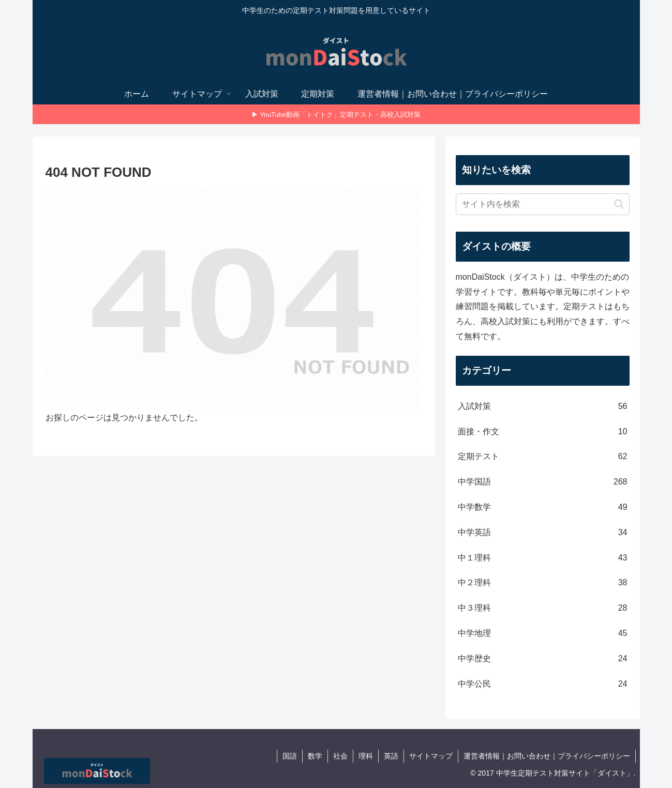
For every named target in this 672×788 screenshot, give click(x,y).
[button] (619, 204)
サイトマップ (431, 756)
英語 (391, 756)
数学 (315, 756)
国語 (290, 756)
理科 (366, 756)
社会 (340, 756)
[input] (543, 204)
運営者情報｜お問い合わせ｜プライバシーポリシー (547, 756)
